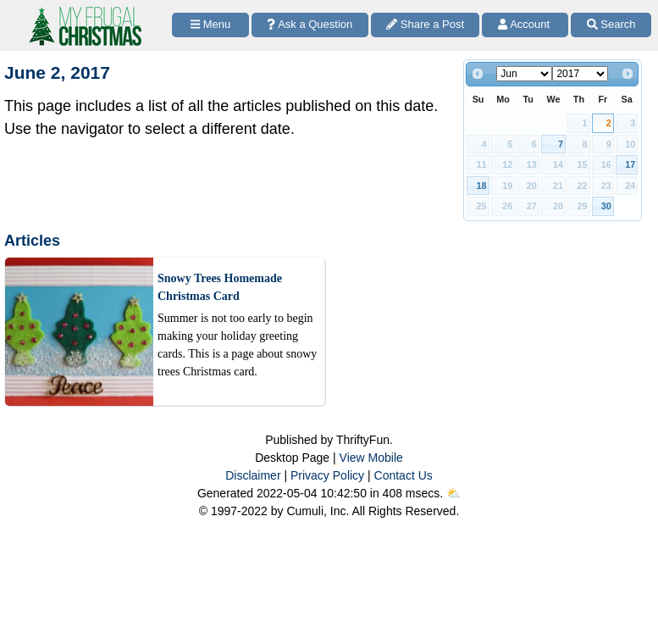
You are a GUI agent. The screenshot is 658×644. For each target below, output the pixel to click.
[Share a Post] (426, 25)
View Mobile (371, 458)
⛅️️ (453, 493)
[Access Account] (525, 25)
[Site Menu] (210, 25)
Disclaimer (253, 475)
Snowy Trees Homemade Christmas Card (220, 287)
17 (630, 164)
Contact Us (404, 475)
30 (606, 206)
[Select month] (524, 74)
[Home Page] (84, 10)
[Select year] (580, 74)
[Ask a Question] (310, 25)
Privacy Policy (327, 475)
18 (482, 186)
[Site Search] (611, 25)
